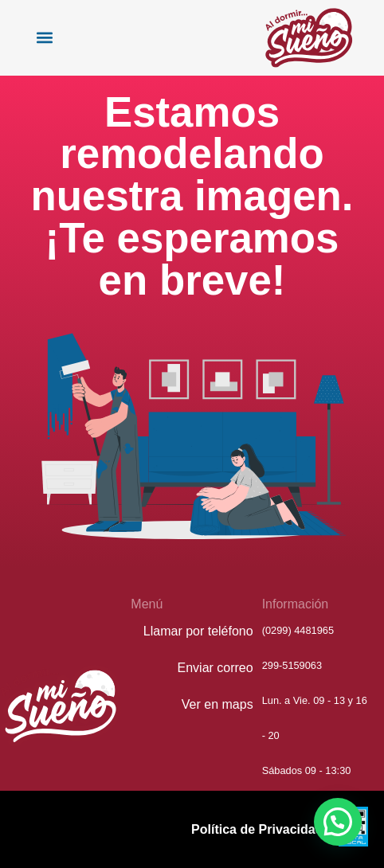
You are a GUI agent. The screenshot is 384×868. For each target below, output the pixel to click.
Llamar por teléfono (198, 631)
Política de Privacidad (257, 829)
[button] (44, 38)
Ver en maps (217, 704)
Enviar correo (216, 668)
